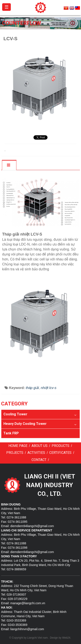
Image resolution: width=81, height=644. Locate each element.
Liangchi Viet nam (37, 638)
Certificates (60, 453)
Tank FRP (11, 433)
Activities (36, 453)
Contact (39, 460)
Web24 (66, 638)
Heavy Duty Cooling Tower (25, 424)
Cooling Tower (15, 414)
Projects (15, 453)
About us (40, 446)
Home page (18, 446)
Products (60, 446)
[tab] (9, 165)
